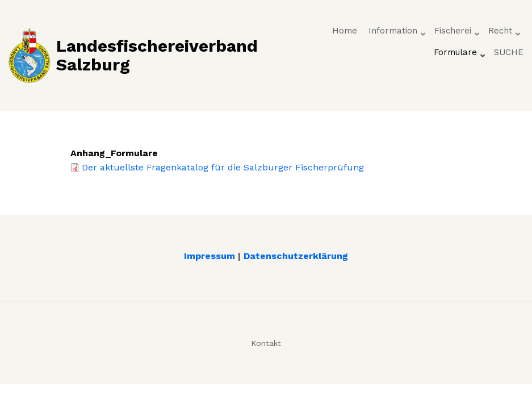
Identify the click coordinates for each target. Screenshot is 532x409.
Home (345, 31)
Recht (505, 34)
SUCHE (509, 52)
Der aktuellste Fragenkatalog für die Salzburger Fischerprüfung (223, 167)
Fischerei (458, 34)
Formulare (460, 55)
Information (398, 34)
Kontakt (266, 343)
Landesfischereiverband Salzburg (157, 55)
